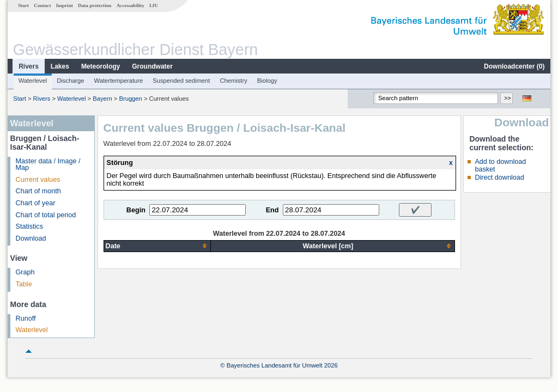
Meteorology (101, 66)
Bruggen (130, 99)
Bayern (102, 99)
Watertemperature (119, 81)
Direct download (499, 177)
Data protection (95, 5)
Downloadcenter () (514, 66)
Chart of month (38, 191)
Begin (136, 210)
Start (23, 5)
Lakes (60, 66)
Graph (25, 272)
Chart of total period (46, 215)
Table (24, 284)
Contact (42, 5)
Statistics (29, 226)
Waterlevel (33, 81)
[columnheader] (157, 246)
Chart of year (36, 203)
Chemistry (233, 81)
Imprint (65, 5)
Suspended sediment (181, 81)
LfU (154, 5)
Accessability (131, 5)
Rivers (29, 66)
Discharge (70, 81)
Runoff (26, 318)
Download (31, 238)
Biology (267, 81)
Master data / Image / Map (48, 165)
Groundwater (152, 66)
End (272, 210)
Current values (38, 180)
